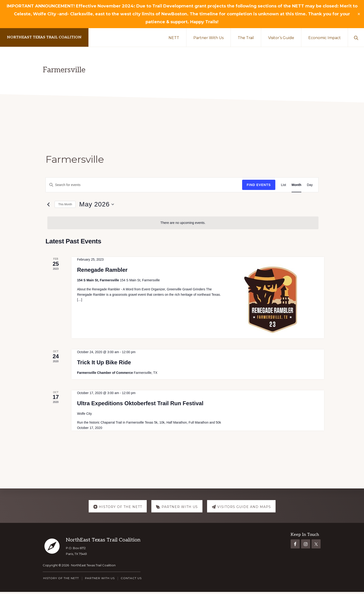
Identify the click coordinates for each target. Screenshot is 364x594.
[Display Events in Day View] (310, 185)
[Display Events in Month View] (296, 185)
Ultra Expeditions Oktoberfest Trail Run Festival (140, 403)
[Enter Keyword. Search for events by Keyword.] (144, 185)
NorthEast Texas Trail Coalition (44, 37)
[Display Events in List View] (283, 185)
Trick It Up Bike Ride (104, 362)
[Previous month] (48, 204)
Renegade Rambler (102, 270)
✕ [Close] (359, 14)
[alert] (183, 223)
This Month (65, 204)
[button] (356, 37)
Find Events (259, 185)
